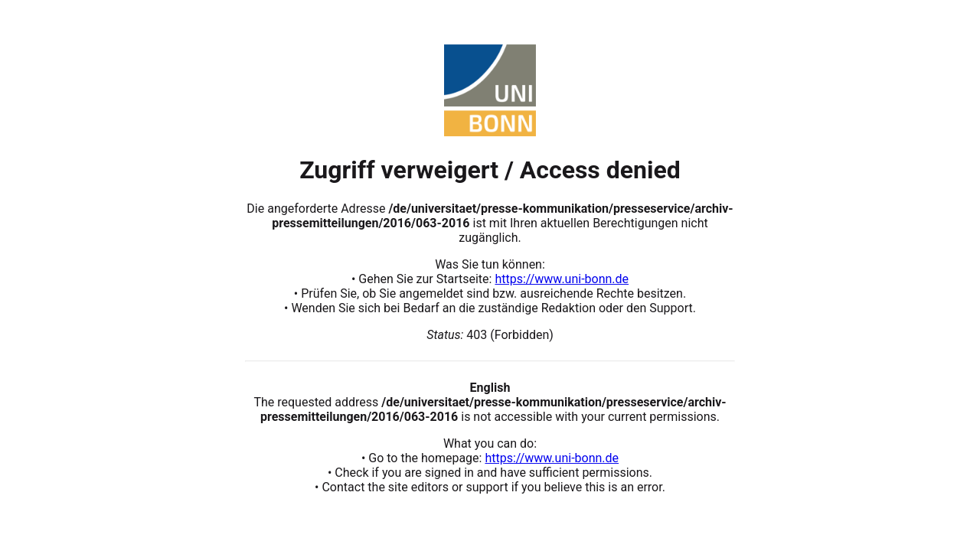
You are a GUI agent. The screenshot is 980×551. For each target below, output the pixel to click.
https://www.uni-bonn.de (562, 279)
